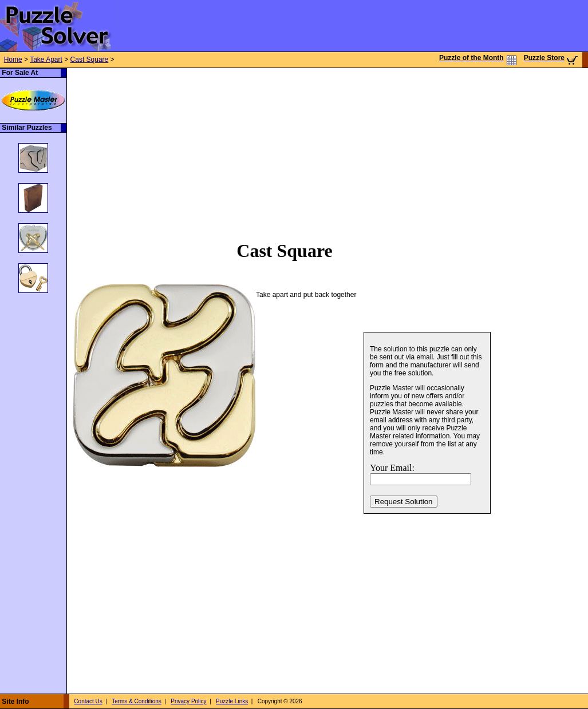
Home (13, 60)
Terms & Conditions (137, 701)
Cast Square (90, 60)
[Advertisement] (253, 148)
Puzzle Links (232, 701)
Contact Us (88, 701)
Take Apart (46, 60)
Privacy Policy (188, 701)
